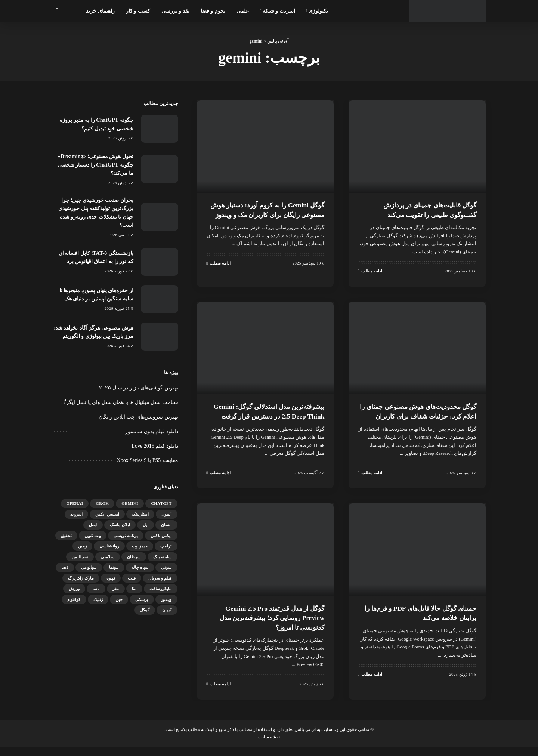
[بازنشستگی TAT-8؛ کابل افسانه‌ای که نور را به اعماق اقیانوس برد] (160, 261)
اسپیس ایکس (107, 520)
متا (134, 595)
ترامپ (166, 552)
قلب (132, 584)
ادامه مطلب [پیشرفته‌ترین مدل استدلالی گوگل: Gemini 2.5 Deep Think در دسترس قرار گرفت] (218, 482)
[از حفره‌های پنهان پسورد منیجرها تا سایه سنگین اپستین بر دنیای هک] (160, 299)
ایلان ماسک (120, 531)
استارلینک (140, 520)
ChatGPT (161, 509)
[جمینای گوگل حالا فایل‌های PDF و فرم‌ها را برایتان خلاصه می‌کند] (417, 559)
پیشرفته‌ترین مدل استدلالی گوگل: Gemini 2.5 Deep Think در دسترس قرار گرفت (270, 417)
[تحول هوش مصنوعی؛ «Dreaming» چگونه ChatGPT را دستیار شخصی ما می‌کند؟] (160, 169)
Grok (102, 509)
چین (119, 605)
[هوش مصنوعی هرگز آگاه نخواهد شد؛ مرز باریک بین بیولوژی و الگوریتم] (160, 339)
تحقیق (67, 541)
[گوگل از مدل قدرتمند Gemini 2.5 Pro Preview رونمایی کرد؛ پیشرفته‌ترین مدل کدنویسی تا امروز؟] (265, 559)
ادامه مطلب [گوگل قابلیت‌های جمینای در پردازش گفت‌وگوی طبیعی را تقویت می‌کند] (370, 271)
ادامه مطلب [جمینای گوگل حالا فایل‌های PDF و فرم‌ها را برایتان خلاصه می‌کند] (370, 684)
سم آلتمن (80, 562)
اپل (146, 531)
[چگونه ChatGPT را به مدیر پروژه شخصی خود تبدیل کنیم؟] (160, 129)
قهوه (111, 584)
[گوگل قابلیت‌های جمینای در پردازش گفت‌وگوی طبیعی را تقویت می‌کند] (417, 146)
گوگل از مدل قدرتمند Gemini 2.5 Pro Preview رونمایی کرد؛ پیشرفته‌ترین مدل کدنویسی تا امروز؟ (266, 627)
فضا (65, 573)
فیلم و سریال (160, 584)
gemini (130, 509)
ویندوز (166, 605)
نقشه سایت (269, 746)
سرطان (134, 562)
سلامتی (108, 562)
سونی (166, 573)
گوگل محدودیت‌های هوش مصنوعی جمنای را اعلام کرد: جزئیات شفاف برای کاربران (422, 417)
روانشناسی (109, 552)
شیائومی (89, 573)
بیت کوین (93, 541)
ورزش (74, 595)
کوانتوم (74, 605)
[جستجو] (57, 11)
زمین (82, 552)
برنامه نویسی (126, 541)
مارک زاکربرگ (81, 584)
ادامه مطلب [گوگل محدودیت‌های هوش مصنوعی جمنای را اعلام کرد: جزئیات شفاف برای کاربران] (370, 482)
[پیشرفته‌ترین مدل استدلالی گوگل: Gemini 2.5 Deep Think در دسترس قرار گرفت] (265, 349)
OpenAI (75, 509)
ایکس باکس (161, 541)
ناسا (96, 595)
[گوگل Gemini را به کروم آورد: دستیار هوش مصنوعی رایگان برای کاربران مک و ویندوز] (265, 146)
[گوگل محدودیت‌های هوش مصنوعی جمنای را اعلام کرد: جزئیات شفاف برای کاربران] (417, 349)
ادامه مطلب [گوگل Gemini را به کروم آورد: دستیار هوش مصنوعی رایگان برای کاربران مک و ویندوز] (218, 272)
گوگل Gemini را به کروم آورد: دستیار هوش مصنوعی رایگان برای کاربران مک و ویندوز (266, 214)
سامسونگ (162, 562)
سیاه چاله (140, 573)
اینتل (93, 531)
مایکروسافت (161, 595)
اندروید (76, 520)
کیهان (167, 616)
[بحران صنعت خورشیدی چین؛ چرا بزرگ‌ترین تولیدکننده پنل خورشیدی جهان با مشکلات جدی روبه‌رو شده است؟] (160, 217)
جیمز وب (140, 552)
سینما (114, 573)
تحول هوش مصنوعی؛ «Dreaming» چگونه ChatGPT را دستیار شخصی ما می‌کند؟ (96, 165)
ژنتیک (98, 605)
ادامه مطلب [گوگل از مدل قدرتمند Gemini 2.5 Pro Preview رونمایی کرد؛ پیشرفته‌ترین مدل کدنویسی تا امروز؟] (218, 693)
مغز (116, 595)
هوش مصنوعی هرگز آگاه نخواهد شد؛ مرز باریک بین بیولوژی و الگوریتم (96, 335)
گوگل (145, 616)
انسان (166, 531)
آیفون (167, 520)
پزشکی (142, 605)
